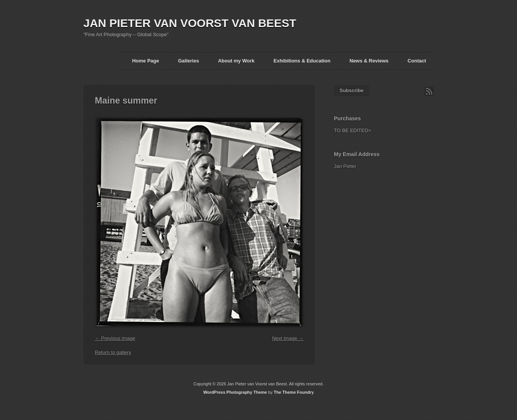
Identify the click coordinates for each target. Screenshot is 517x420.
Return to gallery (113, 352)
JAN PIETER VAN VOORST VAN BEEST (190, 23)
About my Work (236, 61)
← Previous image (115, 338)
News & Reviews (369, 61)
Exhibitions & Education (302, 61)
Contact (417, 61)
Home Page (146, 61)
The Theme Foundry (294, 392)
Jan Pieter (345, 166)
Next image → (288, 338)
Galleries (189, 61)
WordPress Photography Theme (235, 392)
